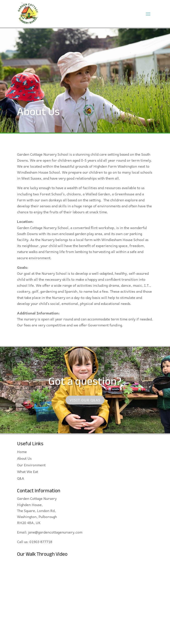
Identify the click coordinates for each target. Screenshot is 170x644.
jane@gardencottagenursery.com (55, 532)
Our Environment (31, 465)
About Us (24, 459)
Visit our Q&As (85, 400)
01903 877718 (41, 542)
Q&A (21, 479)
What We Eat (28, 472)
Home (22, 452)
